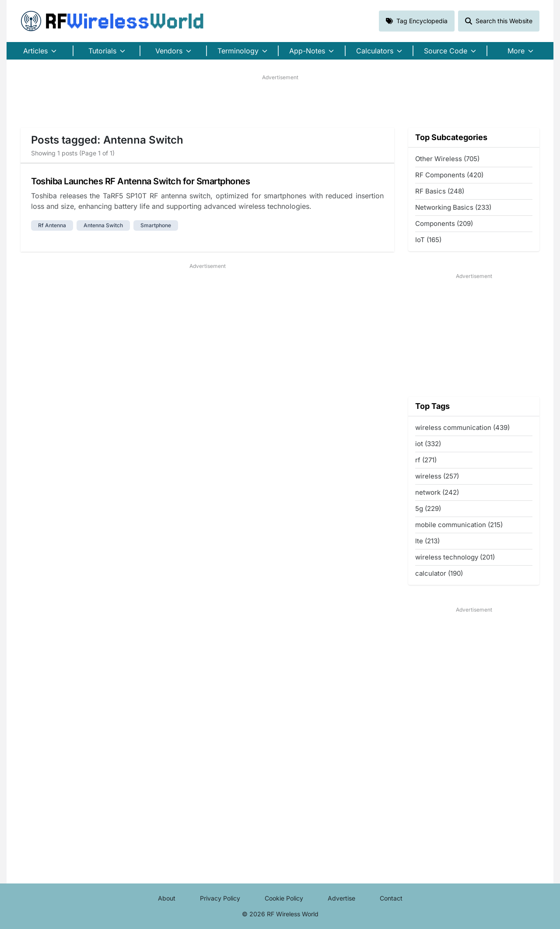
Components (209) (444, 223)
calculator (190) (439, 573)
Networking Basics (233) (453, 207)
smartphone (156, 225)
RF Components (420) (449, 175)
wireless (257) (437, 476)
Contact (391, 898)
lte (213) (427, 541)
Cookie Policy (284, 898)
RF (112, 21)
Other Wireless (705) (447, 159)
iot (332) (428, 444)
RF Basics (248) (440, 191)
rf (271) (426, 460)
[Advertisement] (280, 101)
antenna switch (103, 225)
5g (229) (428, 508)
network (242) (437, 492)
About (167, 898)
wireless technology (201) (455, 557)
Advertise (341, 898)
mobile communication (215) (459, 525)
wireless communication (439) (462, 428)
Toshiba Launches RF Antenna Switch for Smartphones (140, 181)
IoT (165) (428, 240)
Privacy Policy (220, 898)
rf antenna (52, 225)
